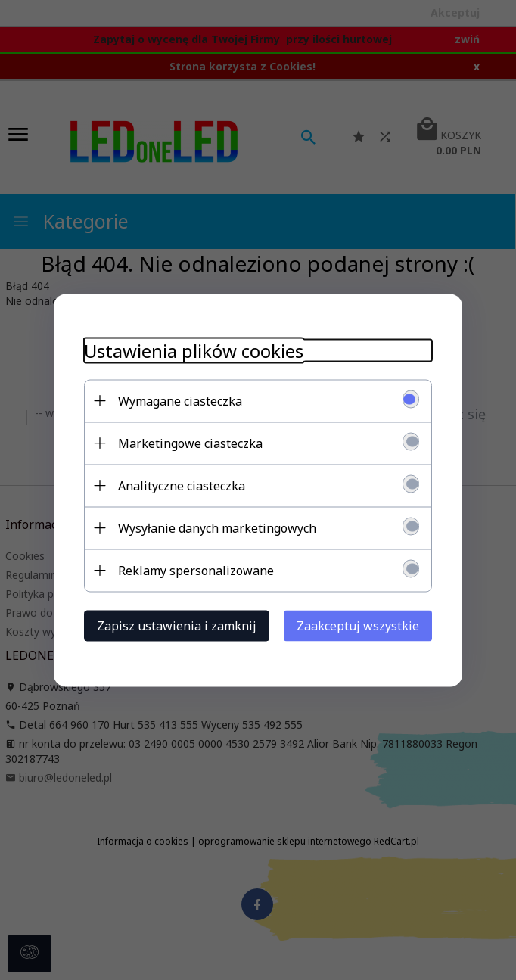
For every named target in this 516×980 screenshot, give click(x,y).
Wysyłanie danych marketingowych (217, 527)
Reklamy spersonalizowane (196, 570)
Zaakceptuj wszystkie (358, 625)
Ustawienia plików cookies (194, 350)
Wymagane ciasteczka (180, 400)
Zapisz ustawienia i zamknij (177, 625)
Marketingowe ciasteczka (190, 443)
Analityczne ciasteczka (182, 485)
